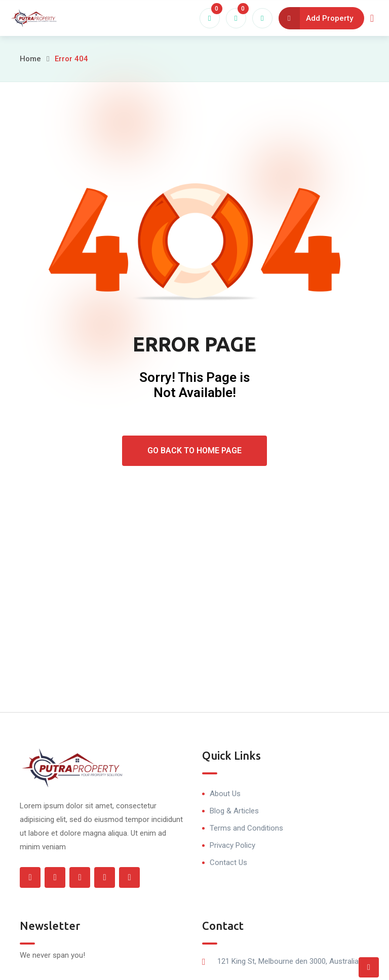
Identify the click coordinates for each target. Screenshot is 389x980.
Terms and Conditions (246, 828)
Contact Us (228, 863)
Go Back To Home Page (194, 450)
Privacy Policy (232, 845)
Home (30, 59)
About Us (225, 794)
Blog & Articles (234, 811)
